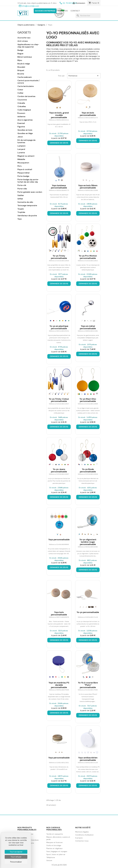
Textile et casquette (55, 834)
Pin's (20, 166)
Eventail (21, 123)
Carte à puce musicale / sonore (28, 82)
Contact (75, 11)
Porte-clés (22, 189)
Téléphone (51, 857)
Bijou (20, 60)
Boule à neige (24, 64)
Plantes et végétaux (54, 848)
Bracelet (21, 67)
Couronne (22, 100)
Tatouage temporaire (27, 206)
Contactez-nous (82, 841)
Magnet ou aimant (26, 156)
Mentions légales (82, 832)
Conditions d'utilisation (84, 835)
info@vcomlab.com (31, 6)
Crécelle (21, 103)
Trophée (21, 212)
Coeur (20, 90)
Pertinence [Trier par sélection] (84, 76)
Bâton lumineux (25, 57)
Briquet (21, 70)
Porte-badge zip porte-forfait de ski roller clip (28, 181)
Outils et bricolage (54, 845)
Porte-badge (23, 176)
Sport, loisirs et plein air (56, 854)
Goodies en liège (25, 133)
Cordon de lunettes (26, 96)
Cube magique (24, 110)
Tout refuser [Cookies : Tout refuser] (16, 857)
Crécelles (22, 106)
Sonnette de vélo (25, 202)
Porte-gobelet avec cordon (30, 192)
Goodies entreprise (45, 11)
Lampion (21, 146)
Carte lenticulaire (26, 86)
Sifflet (20, 199)
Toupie (21, 209)
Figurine (21, 127)
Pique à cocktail (25, 169)
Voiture (49, 860)
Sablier (21, 195)
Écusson (21, 113)
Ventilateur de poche (27, 216)
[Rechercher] (88, 16)
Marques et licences (54, 842)
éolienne (21, 117)
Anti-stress (23, 41)
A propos (63, 11)
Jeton (20, 137)
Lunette (21, 153)
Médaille (21, 159)
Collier (20, 93)
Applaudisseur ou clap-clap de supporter (28, 46)
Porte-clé (22, 185)
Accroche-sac (24, 38)
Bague (20, 54)
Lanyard (21, 149)
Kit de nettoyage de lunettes (26, 141)
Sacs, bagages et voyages (57, 851)
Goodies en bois (25, 130)
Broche (21, 74)
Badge (20, 50)
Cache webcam (25, 77)
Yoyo (20, 219)
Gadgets (24, 32)
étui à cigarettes (25, 120)
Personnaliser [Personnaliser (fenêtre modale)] (16, 862)
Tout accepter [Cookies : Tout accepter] (16, 852)
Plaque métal (23, 173)
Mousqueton (23, 163)
